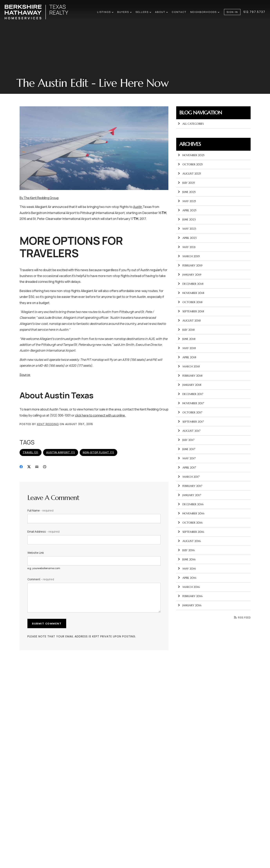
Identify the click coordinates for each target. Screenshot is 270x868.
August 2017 (189, 431)
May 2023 (187, 229)
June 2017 (186, 449)
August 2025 (189, 174)
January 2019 (190, 275)
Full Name (40, 510)
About (161, 12)
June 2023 (187, 219)
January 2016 (190, 605)
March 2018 (189, 366)
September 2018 (191, 311)
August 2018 (189, 321)
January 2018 (190, 385)
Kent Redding (48, 424)
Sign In (232, 12)
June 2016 (187, 559)
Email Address (43, 532)
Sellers (143, 12)
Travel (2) (31, 452)
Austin (138, 207)
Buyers (124, 12)
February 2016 (190, 596)
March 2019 (189, 256)
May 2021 (187, 247)
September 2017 (191, 422)
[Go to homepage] (40, 12)
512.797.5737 (254, 12)
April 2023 (187, 238)
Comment (41, 579)
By (22, 198)
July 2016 (186, 550)
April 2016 (187, 578)
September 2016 (191, 532)
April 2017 (187, 468)
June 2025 (187, 192)
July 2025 (186, 183)
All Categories (191, 124)
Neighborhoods (205, 12)
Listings (105, 12)
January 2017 (189, 495)
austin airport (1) (61, 452)
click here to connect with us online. (100, 415)
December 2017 (191, 394)
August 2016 (189, 541)
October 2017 (190, 412)
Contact (179, 12)
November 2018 (191, 293)
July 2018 (186, 330)
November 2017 (191, 403)
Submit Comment (47, 623)
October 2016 (190, 523)
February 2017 (190, 486)
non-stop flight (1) (98, 452)
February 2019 (190, 265)
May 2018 (187, 348)
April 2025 (187, 210)
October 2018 (190, 302)
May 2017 (187, 458)
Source (25, 375)
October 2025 (190, 164)
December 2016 (191, 504)
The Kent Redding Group (41, 198)
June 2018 (187, 339)
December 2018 (191, 284)
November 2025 (191, 155)
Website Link (36, 553)
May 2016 (187, 569)
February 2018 (190, 376)
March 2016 (189, 587)
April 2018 (187, 357)
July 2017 (186, 440)
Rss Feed (242, 617)
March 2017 (189, 477)
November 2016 (191, 513)
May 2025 (187, 201)
